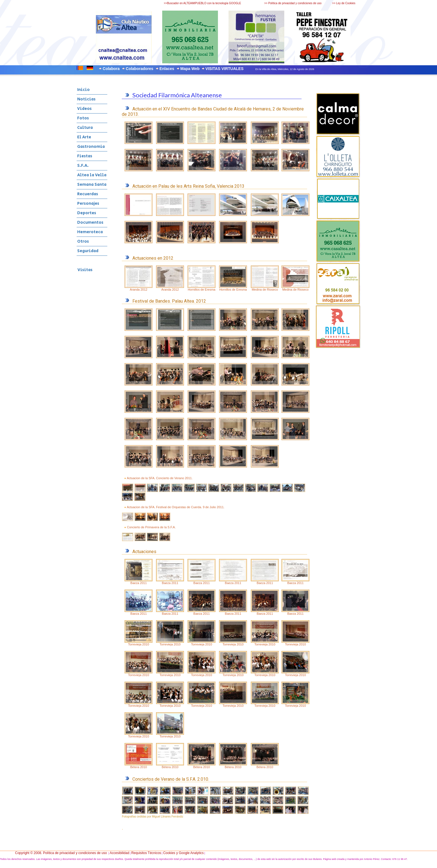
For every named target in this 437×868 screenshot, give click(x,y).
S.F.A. (83, 166)
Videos (84, 109)
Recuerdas (88, 194)
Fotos (83, 118)
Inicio (83, 90)
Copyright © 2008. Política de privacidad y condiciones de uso (61, 853)
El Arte (84, 137)
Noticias (86, 99)
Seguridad (88, 251)
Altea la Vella (92, 175)
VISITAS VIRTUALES (224, 69)
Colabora (111, 69)
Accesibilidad (120, 853)
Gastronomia (91, 147)
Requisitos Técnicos (146, 853)
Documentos (90, 222)
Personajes (88, 203)
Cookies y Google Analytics (183, 853)
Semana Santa (92, 185)
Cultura (85, 128)
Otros (83, 241)
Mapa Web (190, 69)
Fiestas (85, 156)
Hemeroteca (90, 232)
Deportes (87, 213)
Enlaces (167, 69)
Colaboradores (139, 69)
